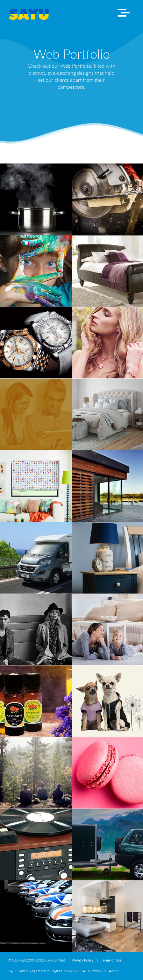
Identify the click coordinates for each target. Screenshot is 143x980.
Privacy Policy (83, 960)
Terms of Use (111, 960)
